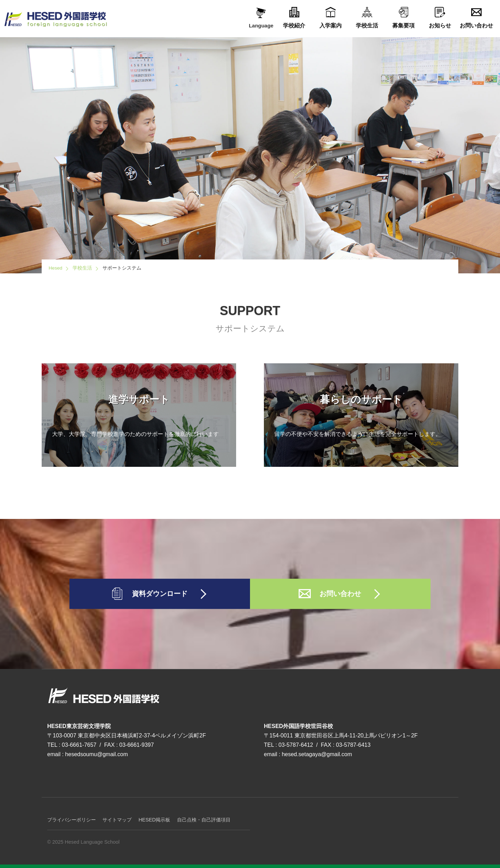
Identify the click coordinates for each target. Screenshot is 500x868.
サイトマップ (117, 820)
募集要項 (403, 18)
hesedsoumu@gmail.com (97, 754)
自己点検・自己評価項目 (204, 820)
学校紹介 (294, 18)
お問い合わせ (476, 18)
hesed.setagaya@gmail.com (317, 754)
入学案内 (330, 18)
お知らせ (440, 18)
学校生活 (367, 18)
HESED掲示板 (155, 820)
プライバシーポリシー (72, 820)
